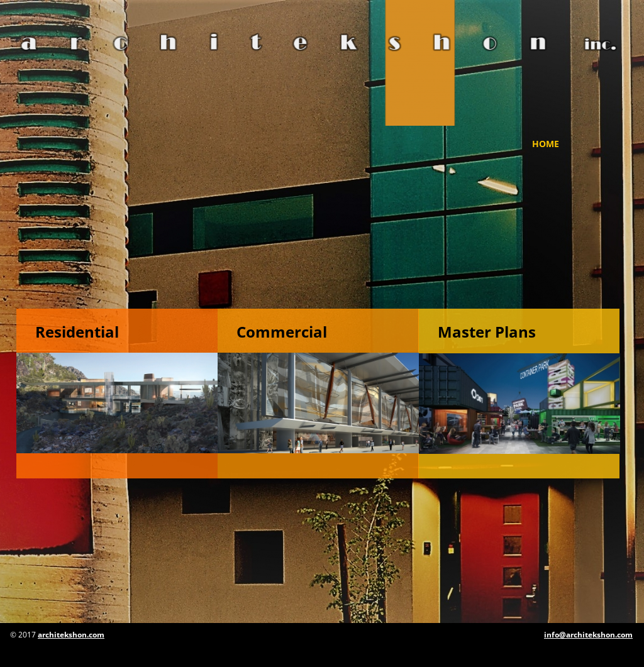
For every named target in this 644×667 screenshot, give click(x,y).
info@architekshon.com (588, 635)
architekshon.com (71, 635)
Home (546, 144)
